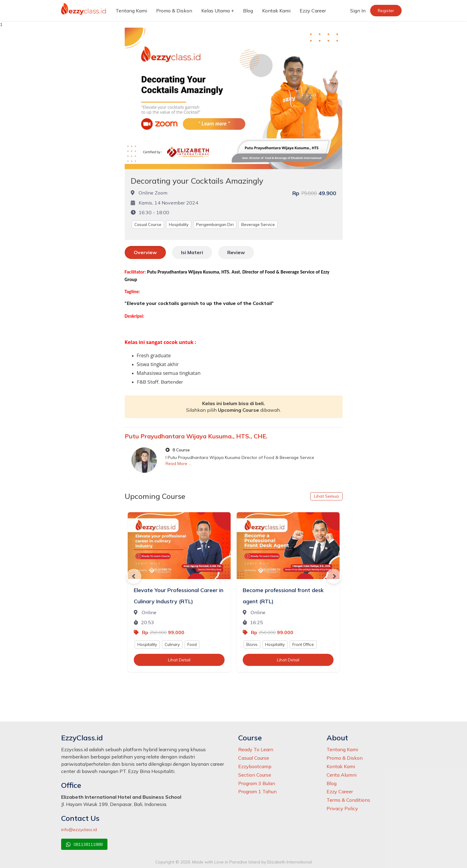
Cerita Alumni (342, 775)
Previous (134, 576)
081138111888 (84, 844)
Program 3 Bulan (257, 783)
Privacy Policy (342, 808)
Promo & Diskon (174, 11)
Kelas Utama (215, 11)
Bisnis (252, 644)
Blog (248, 11)
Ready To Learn (256, 749)
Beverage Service (258, 224)
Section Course (255, 775)
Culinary (172, 644)
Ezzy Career (313, 11)
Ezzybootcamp (255, 766)
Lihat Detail (179, 660)
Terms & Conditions (348, 800)
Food (192, 644)
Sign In (358, 11)
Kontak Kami (276, 11)
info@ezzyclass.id (79, 830)
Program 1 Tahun (257, 791)
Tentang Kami (131, 11)
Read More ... (178, 463)
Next (334, 576)
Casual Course (148, 224)
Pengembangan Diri (215, 224)
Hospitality (179, 224)
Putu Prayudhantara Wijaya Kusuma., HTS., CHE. (196, 436)
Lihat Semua (326, 496)
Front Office (303, 644)
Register (386, 11)
